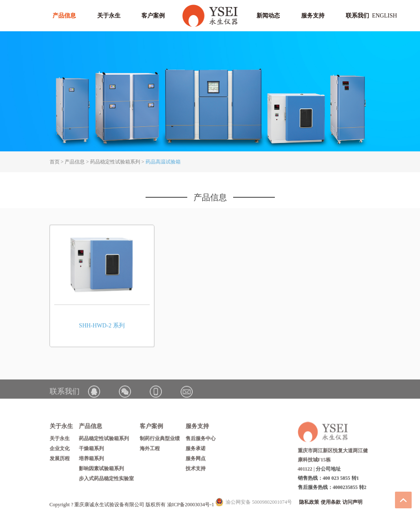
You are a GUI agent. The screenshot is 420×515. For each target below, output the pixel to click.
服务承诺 (196, 450)
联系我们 (357, 16)
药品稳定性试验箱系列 (115, 162)
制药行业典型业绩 (160, 440)
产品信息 (64, 16)
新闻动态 (268, 16)
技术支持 (196, 470)
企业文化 (60, 450)
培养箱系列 (91, 460)
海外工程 (150, 450)
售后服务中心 (201, 440)
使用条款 (331, 502)
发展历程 (60, 460)
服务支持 (313, 16)
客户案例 (153, 16)
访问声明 (352, 502)
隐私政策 (309, 502)
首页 (55, 162)
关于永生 (109, 16)
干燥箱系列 (91, 450)
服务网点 (196, 460)
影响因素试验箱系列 (101, 470)
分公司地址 (328, 470)
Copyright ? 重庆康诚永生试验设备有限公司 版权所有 (108, 505)
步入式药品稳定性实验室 (106, 480)
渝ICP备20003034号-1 (191, 505)
